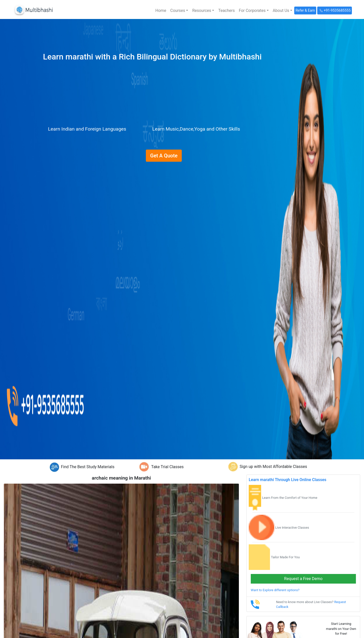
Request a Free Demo (303, 579)
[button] (179, 11)
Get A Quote (164, 156)
